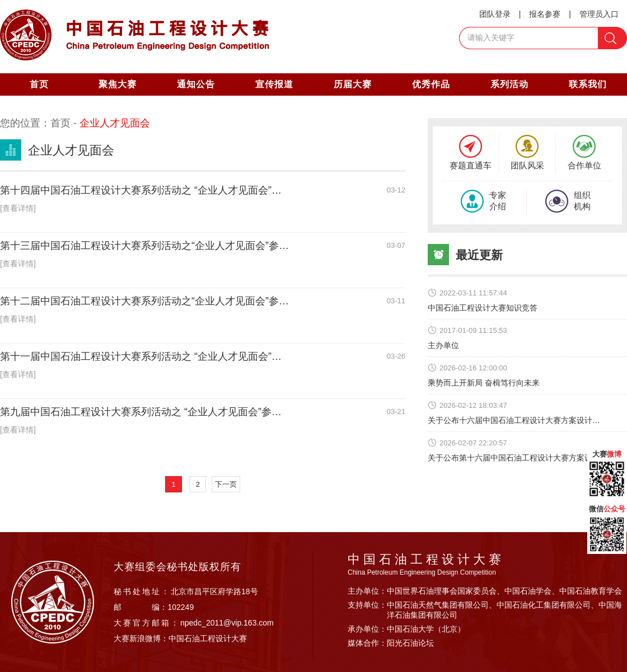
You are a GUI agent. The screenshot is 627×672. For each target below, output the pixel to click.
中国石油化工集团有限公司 (544, 605)
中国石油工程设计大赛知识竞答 (483, 308)
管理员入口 (599, 14)
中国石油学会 (528, 591)
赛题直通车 (471, 152)
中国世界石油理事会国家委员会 (442, 591)
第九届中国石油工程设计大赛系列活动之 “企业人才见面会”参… (141, 412)
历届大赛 (353, 84)
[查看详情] (18, 208)
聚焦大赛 (118, 84)
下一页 (226, 484)
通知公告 (196, 84)
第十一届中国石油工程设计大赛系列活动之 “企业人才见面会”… (141, 356)
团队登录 (495, 14)
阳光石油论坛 (410, 643)
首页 (39, 84)
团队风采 (527, 152)
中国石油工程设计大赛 (208, 638)
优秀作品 (431, 84)
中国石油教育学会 (591, 591)
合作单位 (584, 152)
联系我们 (588, 84)
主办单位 (443, 345)
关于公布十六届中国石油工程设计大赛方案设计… (514, 420)
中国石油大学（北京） (426, 629)
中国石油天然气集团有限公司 (438, 605)
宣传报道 (274, 84)
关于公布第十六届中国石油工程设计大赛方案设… (514, 458)
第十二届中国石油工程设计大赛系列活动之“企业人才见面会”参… (144, 301)
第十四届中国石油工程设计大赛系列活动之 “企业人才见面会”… (141, 190)
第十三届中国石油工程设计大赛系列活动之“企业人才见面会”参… (144, 246)
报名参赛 (545, 14)
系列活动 (509, 84)
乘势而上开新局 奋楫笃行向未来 (484, 383)
